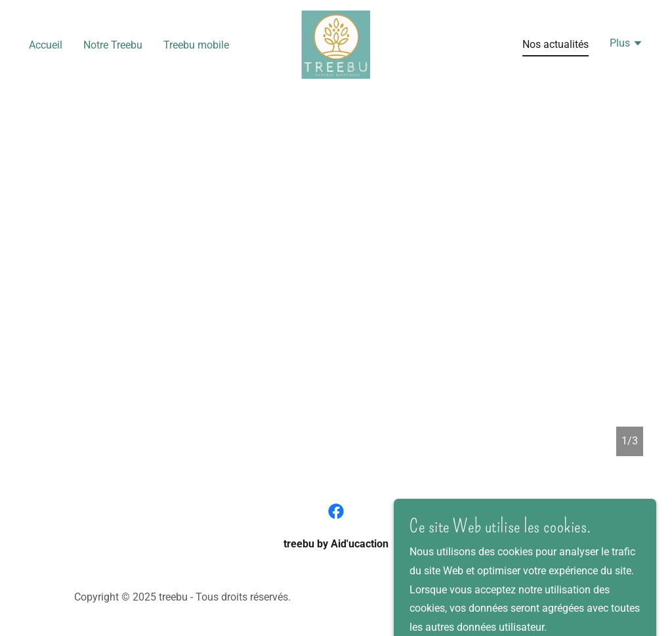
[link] (336, 44)
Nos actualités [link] (556, 44)
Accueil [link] (46, 45)
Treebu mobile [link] (196, 45)
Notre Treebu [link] (113, 45)
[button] (626, 45)
